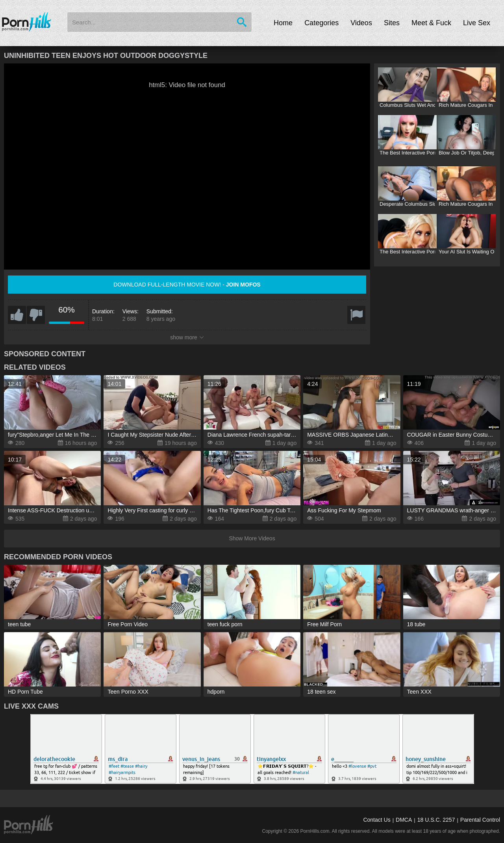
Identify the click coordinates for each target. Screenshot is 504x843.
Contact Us (377, 820)
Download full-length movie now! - (187, 285)
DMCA (404, 820)
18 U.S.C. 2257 (436, 820)
